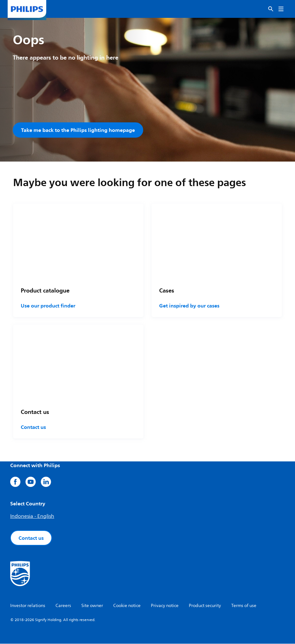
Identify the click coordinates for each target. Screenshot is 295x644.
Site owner (92, 606)
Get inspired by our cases (189, 306)
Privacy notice (165, 606)
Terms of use (244, 606)
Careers (63, 606)
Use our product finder (48, 306)
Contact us (33, 427)
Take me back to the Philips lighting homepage (78, 130)
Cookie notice (127, 606)
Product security (205, 606)
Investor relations (28, 606)
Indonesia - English (32, 517)
